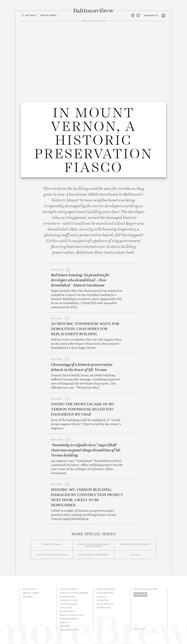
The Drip (28, 597)
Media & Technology (72, 615)
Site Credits (139, 629)
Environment (68, 611)
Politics (65, 622)
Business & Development (74, 593)
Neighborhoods (69, 619)
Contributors (105, 593)
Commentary (67, 597)
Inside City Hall (52, 544)
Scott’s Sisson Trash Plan (52, 555)
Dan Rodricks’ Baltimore (94, 555)
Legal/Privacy (105, 604)
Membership (104, 608)
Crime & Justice (69, 600)
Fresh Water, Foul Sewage (135, 544)
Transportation (69, 630)
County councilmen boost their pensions (94, 545)
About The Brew (106, 589)
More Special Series (93, 534)
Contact (102, 597)
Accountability (69, 589)
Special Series (31, 593)
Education (66, 608)
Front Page (29, 589)
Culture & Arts (69, 604)
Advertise (103, 600)
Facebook (133, 15)
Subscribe (140, 594)
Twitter (138, 15)
